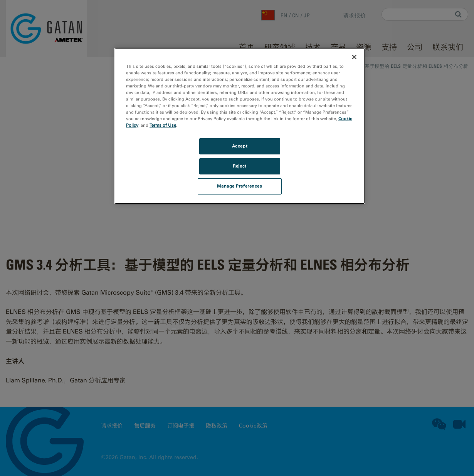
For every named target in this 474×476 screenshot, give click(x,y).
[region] (240, 126)
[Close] (354, 57)
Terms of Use (163, 125)
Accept (240, 146)
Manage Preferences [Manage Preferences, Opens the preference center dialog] (240, 186)
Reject (240, 166)
